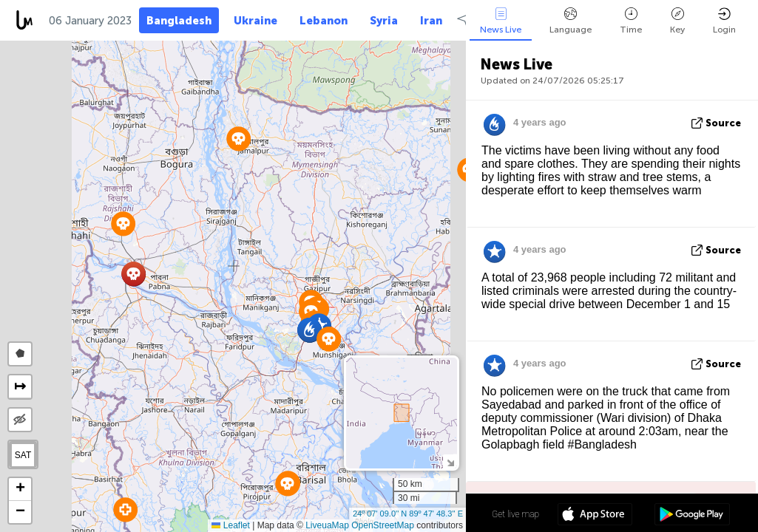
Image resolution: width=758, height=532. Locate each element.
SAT (23, 455)
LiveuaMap (327, 525)
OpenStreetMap (383, 525)
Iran (431, 21)
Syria (384, 21)
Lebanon (324, 21)
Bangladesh (179, 21)
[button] (287, 484)
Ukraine (256, 21)
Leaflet (230, 525)
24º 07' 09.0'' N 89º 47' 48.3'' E (408, 514)
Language (571, 21)
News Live (501, 21)
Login (724, 21)
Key (677, 21)
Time (631, 21)
